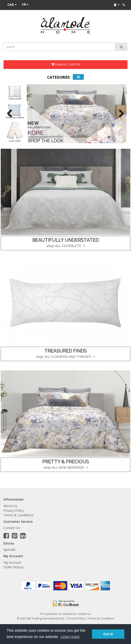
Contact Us (12, 528)
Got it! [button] (108, 634)
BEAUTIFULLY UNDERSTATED (66, 240)
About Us (10, 506)
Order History (14, 567)
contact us (84, 614)
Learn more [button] (70, 637)
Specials (9, 550)
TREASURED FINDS (65, 351)
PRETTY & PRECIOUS (66, 462)
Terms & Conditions (18, 515)
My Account (12, 562)
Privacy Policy (14, 510)
